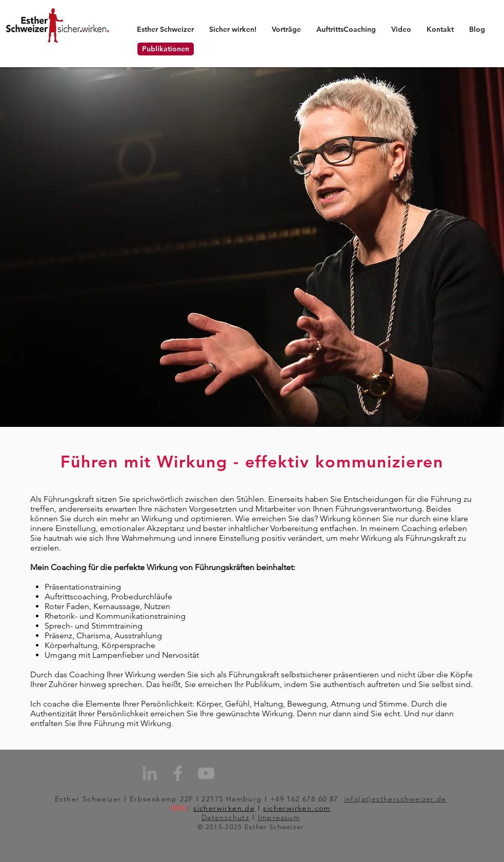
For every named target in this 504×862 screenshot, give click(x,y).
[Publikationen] (166, 49)
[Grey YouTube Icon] (206, 773)
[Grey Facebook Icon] (178, 773)
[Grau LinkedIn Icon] (150, 773)
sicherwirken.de (224, 808)
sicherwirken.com (297, 808)
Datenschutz (225, 817)
